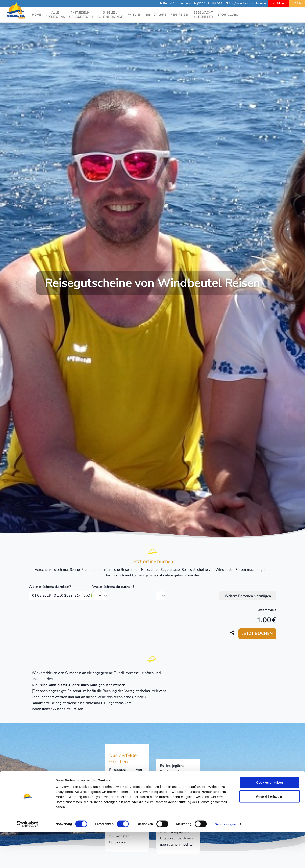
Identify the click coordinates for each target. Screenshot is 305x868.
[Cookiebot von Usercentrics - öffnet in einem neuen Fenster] (27, 860)
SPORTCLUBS (228, 15)
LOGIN (297, 3)
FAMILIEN (134, 15)
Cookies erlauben (270, 818)
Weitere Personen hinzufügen (248, 596)
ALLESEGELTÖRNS (55, 15)
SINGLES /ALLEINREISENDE (110, 15)
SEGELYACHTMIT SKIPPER (203, 15)
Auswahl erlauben (270, 832)
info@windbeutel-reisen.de (247, 3)
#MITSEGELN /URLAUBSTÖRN (81, 15)
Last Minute (279, 3)
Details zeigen (225, 860)
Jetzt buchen (257, 633)
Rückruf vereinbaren (177, 3)
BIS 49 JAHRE (156, 15)
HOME (37, 15)
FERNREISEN (180, 15)
